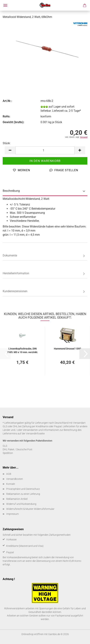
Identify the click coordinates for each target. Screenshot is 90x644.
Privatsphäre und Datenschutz (23, 489)
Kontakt (11, 484)
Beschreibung (11, 191)
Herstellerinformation (16, 273)
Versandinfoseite (35, 434)
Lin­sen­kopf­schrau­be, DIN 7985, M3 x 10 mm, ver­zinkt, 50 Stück (22, 350)
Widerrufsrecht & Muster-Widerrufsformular (30, 509)
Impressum (12, 514)
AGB (9, 474)
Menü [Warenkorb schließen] (5, 5)
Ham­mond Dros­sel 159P (67, 349)
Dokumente (10, 255)
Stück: (7, 143)
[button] (10, 150)
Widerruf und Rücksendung (21, 504)
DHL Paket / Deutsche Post (18, 449)
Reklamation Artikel (17, 499)
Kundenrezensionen (15, 291)
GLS (5, 446)
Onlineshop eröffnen (32, 634)
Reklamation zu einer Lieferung (23, 494)
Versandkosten (15, 479)
